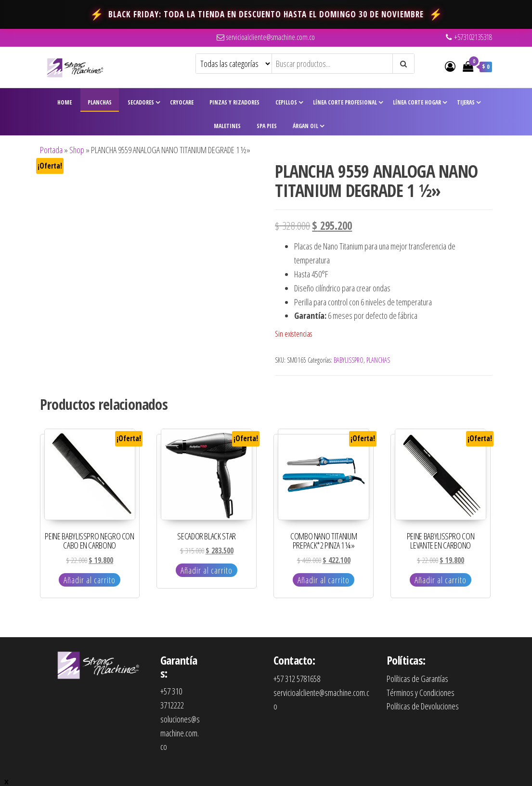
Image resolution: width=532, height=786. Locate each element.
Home (65, 102)
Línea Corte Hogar (417, 102)
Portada (51, 150)
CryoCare (182, 102)
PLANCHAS (378, 360)
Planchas (100, 102)
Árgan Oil (305, 126)
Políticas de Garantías (417, 679)
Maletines (227, 126)
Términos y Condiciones (421, 693)
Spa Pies (267, 126)
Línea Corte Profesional (345, 102)
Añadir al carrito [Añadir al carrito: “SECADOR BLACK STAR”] (207, 570)
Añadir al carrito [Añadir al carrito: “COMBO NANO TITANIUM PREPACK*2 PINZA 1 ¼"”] (324, 580)
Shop (77, 150)
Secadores (141, 102)
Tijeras (466, 102)
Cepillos (286, 102)
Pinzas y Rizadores (234, 102)
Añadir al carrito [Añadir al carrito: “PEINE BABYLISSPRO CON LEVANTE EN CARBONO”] (441, 580)
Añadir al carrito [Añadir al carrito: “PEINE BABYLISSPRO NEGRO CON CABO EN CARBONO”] (90, 580)
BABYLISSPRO (349, 360)
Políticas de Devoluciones (423, 706)
